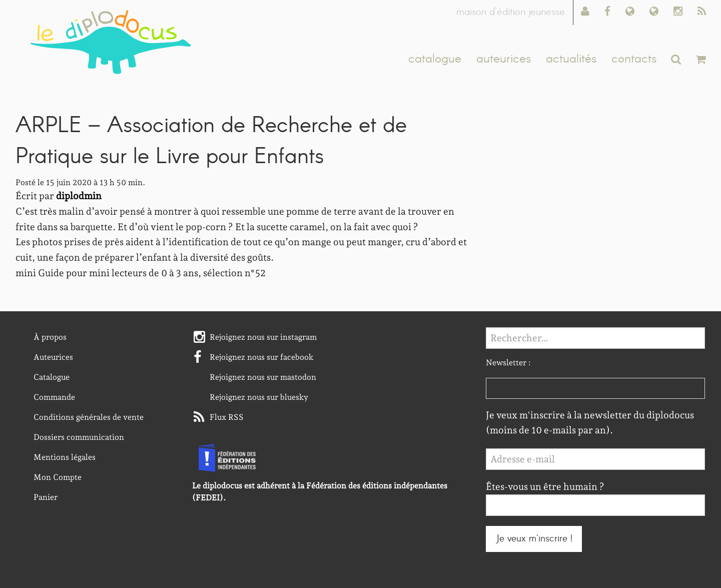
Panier (46, 497)
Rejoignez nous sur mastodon (263, 377)
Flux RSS (227, 417)
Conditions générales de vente (89, 417)
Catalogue (52, 377)
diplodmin (79, 196)
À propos (50, 337)
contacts (634, 59)
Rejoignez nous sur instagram (263, 337)
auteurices (504, 59)
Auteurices (53, 357)
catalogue (435, 59)
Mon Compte (58, 477)
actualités (571, 59)
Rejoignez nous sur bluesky (259, 397)
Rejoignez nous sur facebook (262, 357)
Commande (54, 397)
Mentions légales (65, 457)
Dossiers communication (79, 437)
